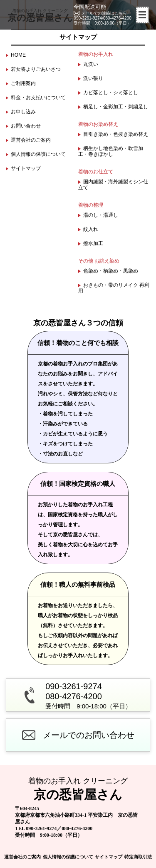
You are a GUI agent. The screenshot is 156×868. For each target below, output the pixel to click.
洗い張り (93, 78)
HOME (18, 55)
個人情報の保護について (38, 154)
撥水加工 (93, 243)
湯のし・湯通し (101, 215)
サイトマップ (26, 168)
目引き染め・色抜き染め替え (116, 134)
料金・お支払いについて (38, 98)
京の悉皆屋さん (40, 15)
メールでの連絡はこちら (104, 13)
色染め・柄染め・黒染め (111, 271)
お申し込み (23, 112)
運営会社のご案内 (31, 140)
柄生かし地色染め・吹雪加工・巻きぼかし (111, 151)
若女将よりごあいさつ (36, 69)
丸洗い (91, 64)
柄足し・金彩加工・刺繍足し (116, 107)
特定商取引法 (138, 857)
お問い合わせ (26, 126)
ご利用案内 (23, 83)
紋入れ (91, 229)
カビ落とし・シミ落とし (111, 93)
